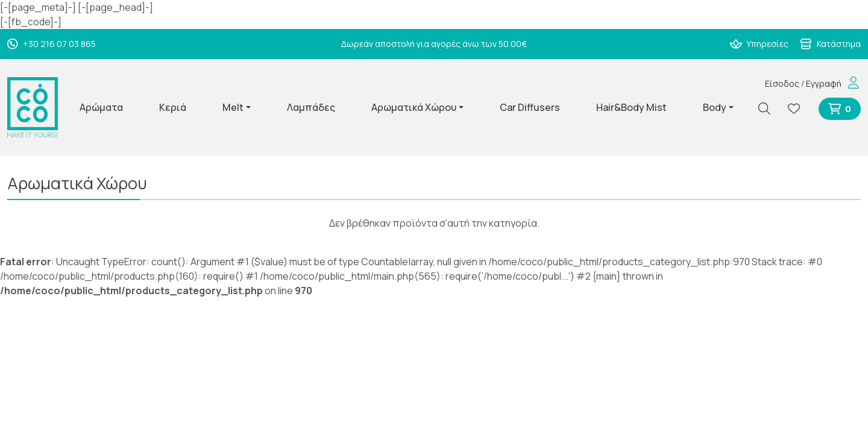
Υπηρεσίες (759, 44)
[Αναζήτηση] (769, 109)
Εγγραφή (824, 83)
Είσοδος (782, 83)
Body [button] (715, 107)
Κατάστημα (830, 44)
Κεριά (173, 107)
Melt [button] (233, 107)
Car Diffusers (530, 107)
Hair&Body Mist (631, 107)
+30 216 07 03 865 (52, 44)
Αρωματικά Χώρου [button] (414, 107)
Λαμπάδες (311, 107)
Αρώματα (101, 107)
